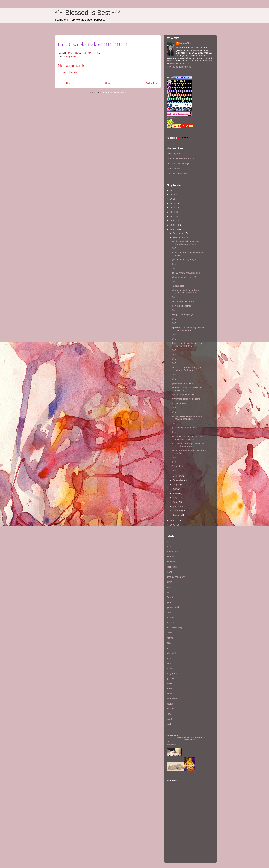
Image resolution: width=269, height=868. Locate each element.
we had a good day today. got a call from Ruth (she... (188, 369)
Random (195, 739)
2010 (173, 216)
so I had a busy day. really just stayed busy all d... (187, 389)
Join (184, 739)
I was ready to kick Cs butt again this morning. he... (188, 345)
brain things (172, 552)
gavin (169, 602)
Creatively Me (173, 153)
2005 (173, 525)
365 (174, 248)
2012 (173, 208)
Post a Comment (70, 72)
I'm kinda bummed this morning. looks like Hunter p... (188, 438)
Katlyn (170, 638)
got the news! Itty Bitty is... (185, 260)
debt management (176, 577)
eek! (174, 462)
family (169, 582)
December (178, 233)
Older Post (152, 84)
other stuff (172, 653)
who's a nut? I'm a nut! (183, 301)
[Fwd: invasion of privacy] (185, 428)
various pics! (178, 286)
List (189, 739)
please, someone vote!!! (184, 277)
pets (169, 658)
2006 (173, 520)
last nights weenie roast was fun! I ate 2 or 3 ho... (189, 452)
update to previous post (184, 395)
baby (169, 546)
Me (168, 648)
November (178, 237)
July (175, 489)
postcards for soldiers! (183, 383)
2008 (173, 225)
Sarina (170, 688)
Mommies (170, 742)
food (169, 587)
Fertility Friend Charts (177, 174)
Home (109, 84)
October (177, 476)
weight (170, 719)
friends (170, 592)
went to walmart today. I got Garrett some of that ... (186, 243)
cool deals (172, 567)
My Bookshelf (173, 169)
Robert (170, 683)
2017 (173, 190)
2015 (173, 195)
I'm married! (171, 744)
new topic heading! (181, 306)
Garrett (170, 597)
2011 (173, 212)
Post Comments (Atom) (115, 92)
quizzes (170, 678)
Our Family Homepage (178, 163)
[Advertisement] (177, 839)
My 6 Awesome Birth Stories (180, 158)
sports (170, 704)
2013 (173, 203)
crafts (169, 572)
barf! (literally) (179, 403)
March (176, 506)
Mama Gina (185, 43)
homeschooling (174, 628)
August (177, 485)
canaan (170, 557)
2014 (173, 199)
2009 (173, 221)
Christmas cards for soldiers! (186, 399)
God (169, 612)
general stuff (173, 607)
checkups (171, 562)
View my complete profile (179, 67)
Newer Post (65, 84)
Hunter (170, 633)
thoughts (171, 709)
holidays (171, 623)
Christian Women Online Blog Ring (190, 738)
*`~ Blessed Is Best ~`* (88, 13)
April (175, 502)
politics (170, 668)
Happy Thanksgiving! (182, 314)
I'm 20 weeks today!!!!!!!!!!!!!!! (186, 273)
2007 (173, 229)
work (169, 724)
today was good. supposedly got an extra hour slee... (188, 445)
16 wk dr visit (179, 466)
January (177, 515)
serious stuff (173, 699)
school (170, 694)
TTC (169, 714)
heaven (170, 618)
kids (169, 643)
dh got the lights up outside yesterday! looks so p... (185, 291)
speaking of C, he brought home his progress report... (188, 329)
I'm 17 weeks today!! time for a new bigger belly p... (187, 418)
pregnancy (71, 57)
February (178, 511)
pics (169, 663)
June (176, 493)
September (179, 480)
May (175, 498)
